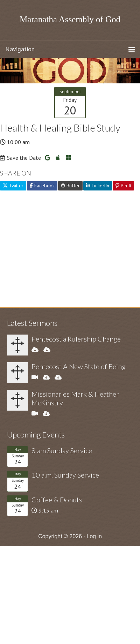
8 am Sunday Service (62, 450)
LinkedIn (98, 186)
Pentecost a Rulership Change (76, 339)
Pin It (123, 186)
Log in (94, 536)
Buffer (70, 186)
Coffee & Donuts (57, 500)
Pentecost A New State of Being (79, 366)
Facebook (42, 186)
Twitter (13, 186)
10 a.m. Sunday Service (65, 475)
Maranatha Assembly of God (70, 19)
